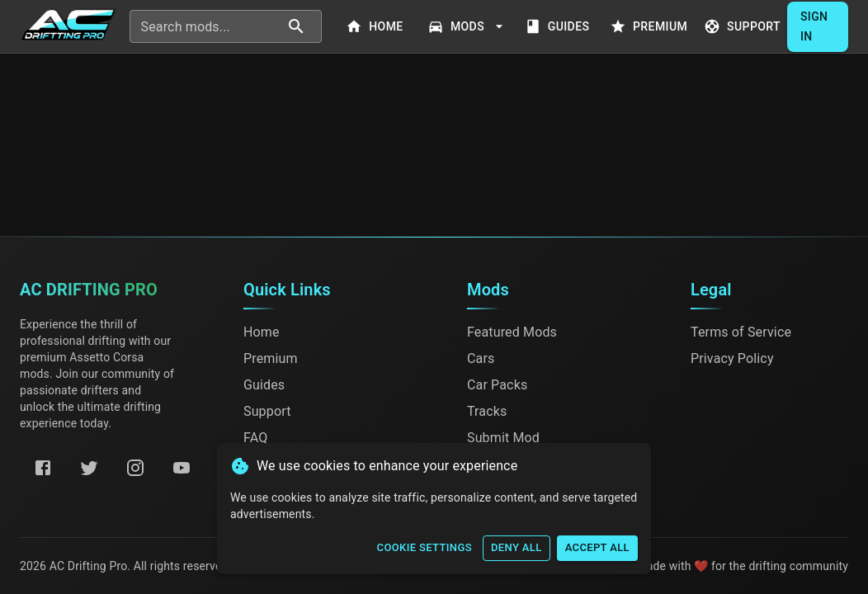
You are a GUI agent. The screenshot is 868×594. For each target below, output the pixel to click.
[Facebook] (43, 468)
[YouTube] (182, 468)
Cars (481, 358)
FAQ (255, 438)
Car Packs (497, 385)
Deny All (517, 548)
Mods (467, 27)
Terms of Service (741, 332)
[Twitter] (89, 468)
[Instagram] (135, 468)
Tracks (487, 411)
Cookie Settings (425, 548)
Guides (559, 27)
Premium (650, 27)
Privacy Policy (732, 358)
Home (376, 27)
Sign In (818, 27)
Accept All (597, 548)
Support (744, 27)
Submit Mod (503, 438)
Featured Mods (512, 332)
